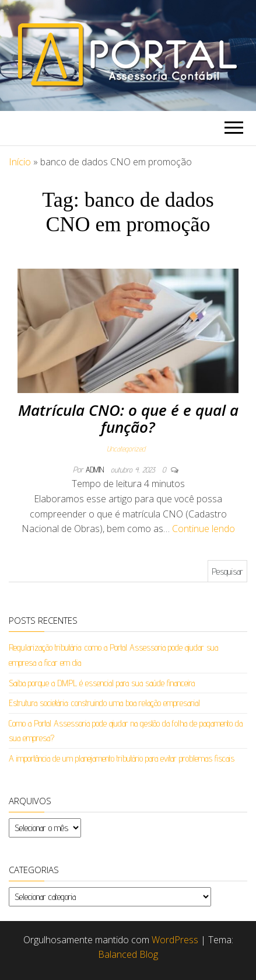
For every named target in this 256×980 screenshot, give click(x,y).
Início (20, 162)
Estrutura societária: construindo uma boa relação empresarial (104, 703)
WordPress (175, 940)
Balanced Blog (128, 954)
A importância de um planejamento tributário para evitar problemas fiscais (122, 758)
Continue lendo (204, 529)
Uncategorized (126, 449)
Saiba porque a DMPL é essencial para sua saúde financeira (102, 683)
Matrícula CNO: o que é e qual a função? (128, 418)
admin (96, 470)
